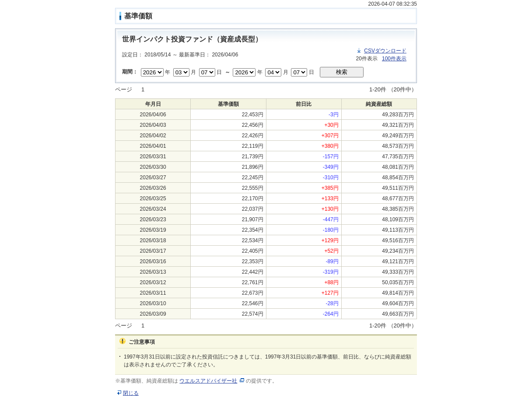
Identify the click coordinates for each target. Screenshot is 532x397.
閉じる (131, 393)
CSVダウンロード (385, 51)
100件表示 (394, 59)
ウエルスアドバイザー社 (208, 381)
